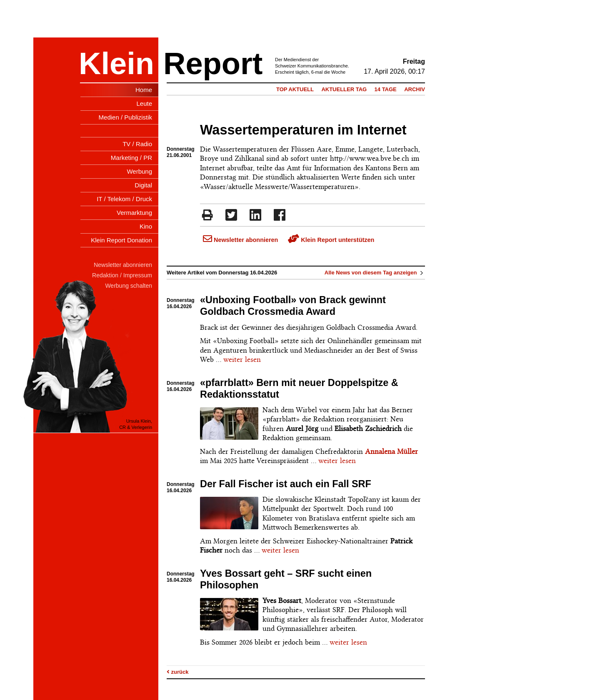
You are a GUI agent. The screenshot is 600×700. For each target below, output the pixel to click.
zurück (178, 672)
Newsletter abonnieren (240, 240)
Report (213, 64)
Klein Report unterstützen (331, 240)
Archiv (415, 89)
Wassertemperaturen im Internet (303, 130)
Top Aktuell (295, 89)
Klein (116, 64)
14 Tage (386, 89)
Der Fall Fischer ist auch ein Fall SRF (286, 484)
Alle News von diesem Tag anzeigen (375, 273)
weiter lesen (242, 359)
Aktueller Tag (344, 89)
